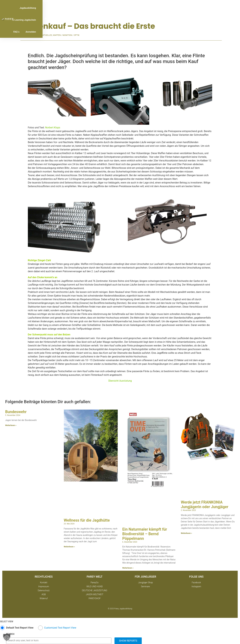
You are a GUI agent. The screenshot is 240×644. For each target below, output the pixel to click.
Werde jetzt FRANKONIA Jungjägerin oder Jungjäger (205, 505)
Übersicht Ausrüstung (120, 381)
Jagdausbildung (150, 8)
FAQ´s (197, 8)
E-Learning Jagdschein (176, 8)
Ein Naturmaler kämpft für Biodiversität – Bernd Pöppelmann (145, 534)
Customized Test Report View (60, 628)
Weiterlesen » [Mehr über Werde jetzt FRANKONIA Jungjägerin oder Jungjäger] (187, 533)
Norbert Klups (53, 128)
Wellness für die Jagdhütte (87, 520)
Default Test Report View (20, 628)
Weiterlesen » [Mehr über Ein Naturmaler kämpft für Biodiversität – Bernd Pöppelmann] (128, 568)
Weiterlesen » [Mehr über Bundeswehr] (11, 425)
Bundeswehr (16, 412)
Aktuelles (47, 35)
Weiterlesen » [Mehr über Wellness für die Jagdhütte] (69, 547)
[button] (7, 637)
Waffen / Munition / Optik (66, 35)
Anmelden (212, 8)
